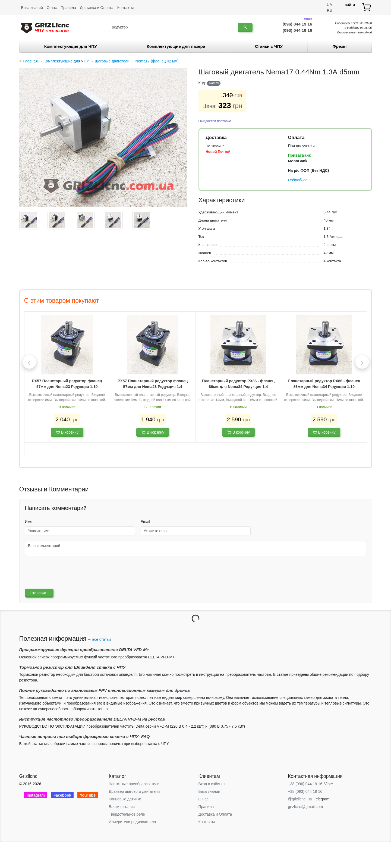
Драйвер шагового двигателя (134, 791)
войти (350, 5)
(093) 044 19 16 (297, 30)
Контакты (125, 8)
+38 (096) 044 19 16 (305, 784)
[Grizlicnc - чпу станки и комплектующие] (45, 27)
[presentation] (29, 362)
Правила (68, 8)
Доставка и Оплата (97, 8)
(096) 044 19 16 (297, 24)
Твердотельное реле (127, 814)
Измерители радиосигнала (133, 822)
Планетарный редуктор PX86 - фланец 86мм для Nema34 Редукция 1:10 (324, 384)
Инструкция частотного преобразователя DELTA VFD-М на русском (92, 719)
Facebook (62, 795)
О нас (52, 8)
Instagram (36, 795)
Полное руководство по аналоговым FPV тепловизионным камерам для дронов (105, 690)
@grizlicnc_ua (300, 799)
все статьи (102, 639)
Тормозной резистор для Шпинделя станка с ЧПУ (72, 667)
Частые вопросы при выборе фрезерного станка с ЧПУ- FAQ (85, 736)
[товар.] (367, 7)
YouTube (88, 795)
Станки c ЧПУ (269, 46)
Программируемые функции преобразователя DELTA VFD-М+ (84, 650)
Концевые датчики (125, 799)
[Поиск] (174, 27)
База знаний (32, 8)
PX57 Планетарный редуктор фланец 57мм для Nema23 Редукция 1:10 (67, 384)
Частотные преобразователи (134, 784)
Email (145, 522)
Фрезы (339, 46)
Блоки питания (122, 807)
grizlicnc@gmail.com (306, 807)
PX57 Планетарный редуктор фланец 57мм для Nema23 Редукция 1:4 (153, 384)
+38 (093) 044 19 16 (305, 791)
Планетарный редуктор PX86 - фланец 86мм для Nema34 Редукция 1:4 (238, 384)
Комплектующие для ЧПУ (71, 46)
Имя (29, 522)
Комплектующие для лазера (176, 46)
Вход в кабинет (212, 784)
